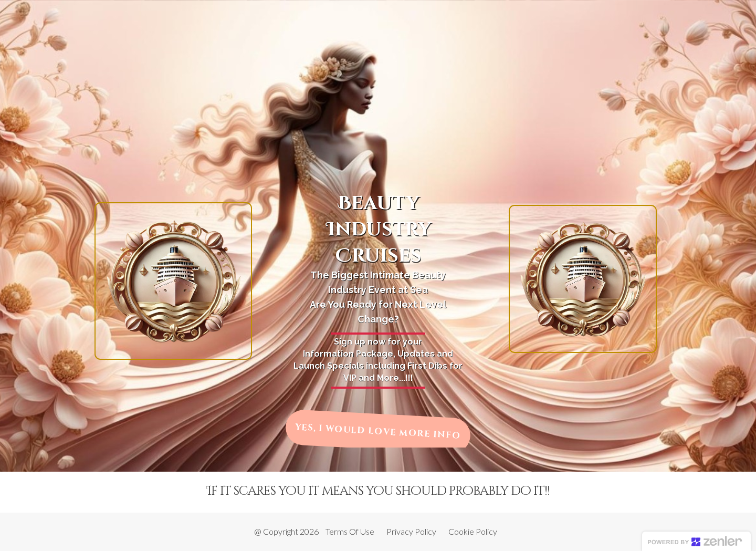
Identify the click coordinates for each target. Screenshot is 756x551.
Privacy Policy (411, 531)
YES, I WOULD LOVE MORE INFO (378, 431)
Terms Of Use (350, 531)
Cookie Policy (473, 531)
